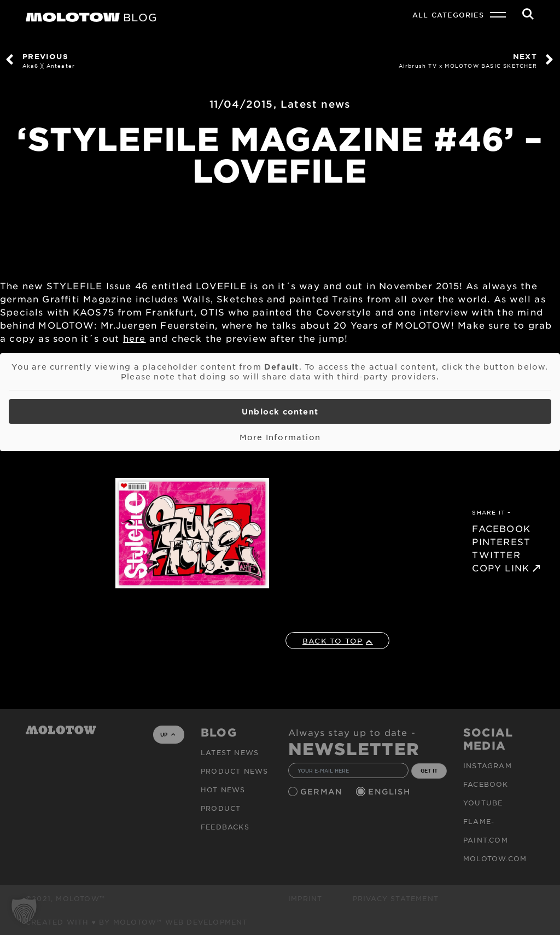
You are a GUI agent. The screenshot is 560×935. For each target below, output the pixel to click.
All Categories (448, 15)
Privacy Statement (396, 898)
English (390, 791)
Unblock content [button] (280, 411)
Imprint (305, 898)
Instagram (488, 765)
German (323, 791)
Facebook (486, 784)
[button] (24, 911)
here (135, 338)
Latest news (316, 104)
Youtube (483, 803)
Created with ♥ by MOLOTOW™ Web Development (137, 922)
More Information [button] (280, 437)
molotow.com (495, 858)
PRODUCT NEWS (234, 771)
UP (168, 734)
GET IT (429, 770)
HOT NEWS (223, 790)
